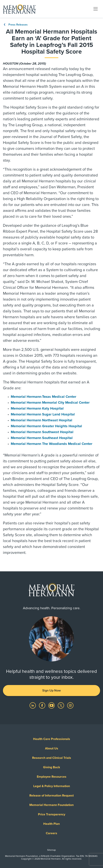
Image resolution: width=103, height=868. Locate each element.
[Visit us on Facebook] (42, 705)
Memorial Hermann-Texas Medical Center (43, 397)
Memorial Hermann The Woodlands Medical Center (51, 444)
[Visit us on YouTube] (52, 705)
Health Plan (51, 824)
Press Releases (15, 25)
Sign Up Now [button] (51, 691)
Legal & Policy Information (52, 786)
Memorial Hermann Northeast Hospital (42, 420)
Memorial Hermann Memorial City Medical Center (50, 402)
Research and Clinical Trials (52, 758)
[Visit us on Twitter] (61, 705)
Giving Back (52, 767)
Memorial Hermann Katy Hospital (37, 408)
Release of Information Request (51, 796)
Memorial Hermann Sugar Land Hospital (43, 414)
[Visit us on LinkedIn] (33, 705)
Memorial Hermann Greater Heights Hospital (46, 426)
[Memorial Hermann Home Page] (19, 9)
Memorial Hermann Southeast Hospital (42, 438)
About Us (52, 748)
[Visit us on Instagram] (70, 705)
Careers (51, 833)
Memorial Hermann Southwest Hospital (42, 432)
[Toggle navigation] (96, 9)
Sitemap (51, 850)
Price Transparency (52, 814)
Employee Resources (52, 777)
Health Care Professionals (52, 739)
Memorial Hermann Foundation (51, 805)
